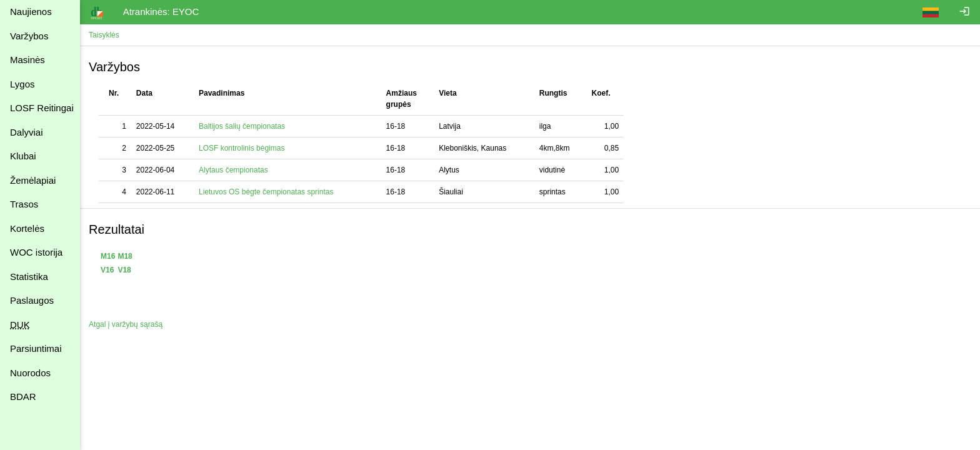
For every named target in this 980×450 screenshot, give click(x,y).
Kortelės (27, 228)
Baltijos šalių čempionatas (243, 126)
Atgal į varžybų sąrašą (127, 324)
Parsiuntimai (36, 348)
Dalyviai (27, 132)
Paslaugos (32, 300)
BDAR (23, 397)
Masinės (27, 60)
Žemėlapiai (33, 180)
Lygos (22, 84)
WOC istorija (36, 252)
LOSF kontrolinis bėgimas (243, 148)
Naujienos (31, 12)
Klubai (23, 156)
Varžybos (29, 36)
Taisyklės (105, 35)
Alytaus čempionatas (235, 170)
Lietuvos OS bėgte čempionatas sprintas (267, 192)
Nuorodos (30, 373)
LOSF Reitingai (42, 108)
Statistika (29, 277)
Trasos (24, 204)
